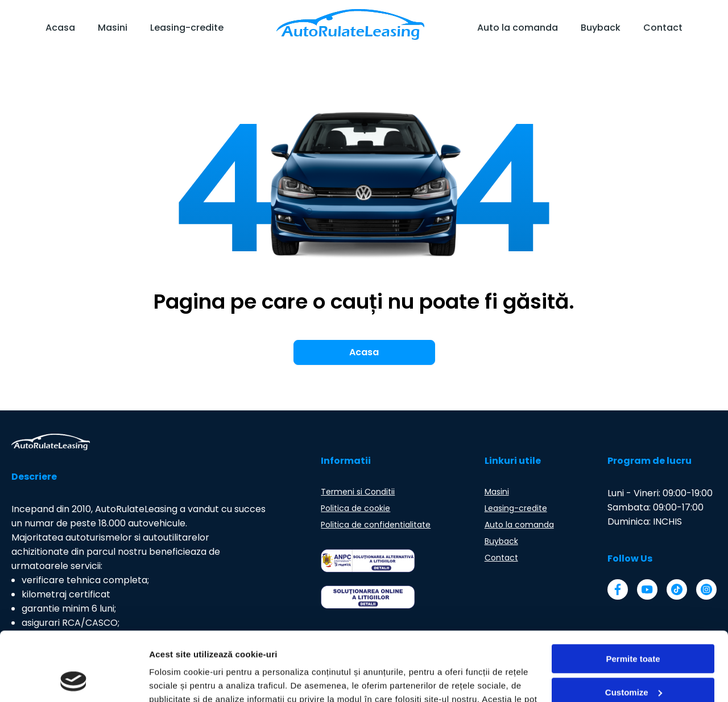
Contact (663, 28)
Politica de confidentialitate (376, 525)
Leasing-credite (187, 28)
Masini (113, 28)
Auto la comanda (518, 28)
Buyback (601, 28)
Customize (634, 627)
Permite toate (633, 594)
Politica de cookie (355, 508)
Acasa (60, 28)
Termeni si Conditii (358, 492)
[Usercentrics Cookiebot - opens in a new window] (74, 680)
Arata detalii (174, 680)
